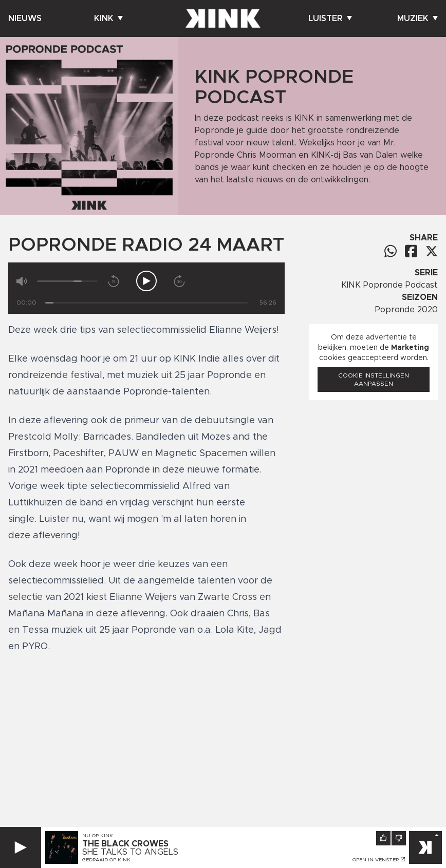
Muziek (417, 18)
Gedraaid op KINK (106, 860)
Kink (108, 18)
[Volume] (67, 281)
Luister (330, 18)
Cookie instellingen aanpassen (374, 380)
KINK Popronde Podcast (389, 285)
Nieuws (25, 18)
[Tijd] (146, 303)
